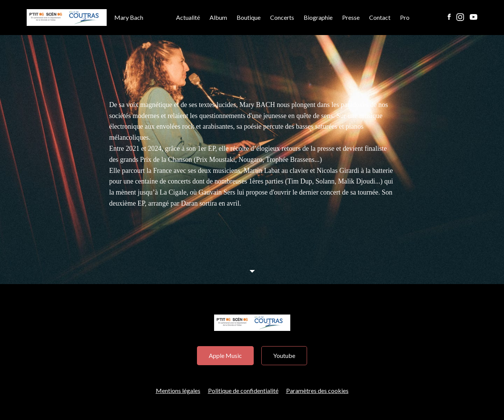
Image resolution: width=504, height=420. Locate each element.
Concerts (282, 17)
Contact (380, 17)
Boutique (249, 17)
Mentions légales (178, 390)
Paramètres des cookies (317, 390)
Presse (351, 17)
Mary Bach (85, 18)
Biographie (318, 17)
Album (218, 17)
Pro (405, 17)
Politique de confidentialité (243, 390)
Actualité (188, 17)
